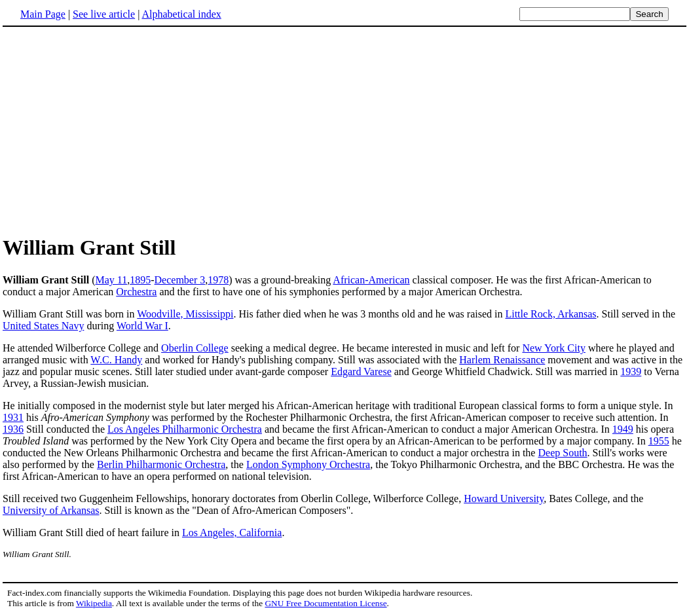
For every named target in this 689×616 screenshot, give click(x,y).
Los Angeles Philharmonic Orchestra (185, 429)
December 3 (180, 280)
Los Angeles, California (232, 533)
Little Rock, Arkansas (550, 314)
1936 (13, 429)
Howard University (504, 498)
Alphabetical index (181, 14)
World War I (142, 326)
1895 (140, 280)
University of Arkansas (51, 510)
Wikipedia (94, 603)
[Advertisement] (344, 130)
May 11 (111, 280)
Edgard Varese (361, 371)
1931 (13, 417)
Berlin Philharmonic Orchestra (161, 464)
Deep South (562, 453)
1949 (623, 429)
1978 (218, 280)
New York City (553, 348)
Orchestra (136, 292)
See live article (104, 14)
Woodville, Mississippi (185, 314)
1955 (659, 441)
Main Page (43, 14)
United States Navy (43, 326)
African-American (371, 280)
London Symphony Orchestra (308, 464)
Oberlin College (195, 348)
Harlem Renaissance (502, 360)
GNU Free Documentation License (326, 603)
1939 (631, 371)
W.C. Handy (116, 360)
